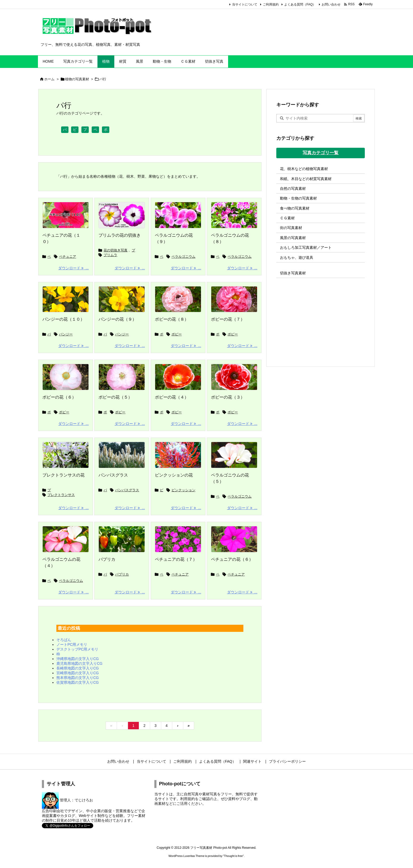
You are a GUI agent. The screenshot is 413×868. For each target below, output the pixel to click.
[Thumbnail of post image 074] (178, 455)
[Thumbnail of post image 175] (178, 215)
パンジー (66, 334)
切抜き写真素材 (293, 273)
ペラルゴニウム (183, 257)
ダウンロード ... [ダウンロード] (73, 268)
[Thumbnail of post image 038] (234, 455)
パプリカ (107, 559)
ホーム (49, 79)
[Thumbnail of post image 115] (122, 539)
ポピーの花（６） (59, 397)
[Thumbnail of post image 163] (234, 215)
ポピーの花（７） (228, 319)
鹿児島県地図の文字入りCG (79, 663)
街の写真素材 (291, 228)
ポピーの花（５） (115, 397)
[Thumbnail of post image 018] (178, 299)
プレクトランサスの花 (63, 475)
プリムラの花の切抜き (120, 235)
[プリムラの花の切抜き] (122, 215)
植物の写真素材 (77, 79)
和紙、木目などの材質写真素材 (306, 179)
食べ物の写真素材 (295, 208)
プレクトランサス (61, 495)
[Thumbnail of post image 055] (178, 539)
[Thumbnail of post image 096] (234, 377)
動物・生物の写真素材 (298, 198)
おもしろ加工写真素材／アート (306, 247)
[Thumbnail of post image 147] (122, 377)
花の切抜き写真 (115, 250)
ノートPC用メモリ (72, 644)
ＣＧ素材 (287, 218)
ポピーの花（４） (172, 397)
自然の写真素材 (293, 189)
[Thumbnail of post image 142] (234, 299)
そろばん (64, 640)
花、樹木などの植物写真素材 (304, 169)
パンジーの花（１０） (63, 319)
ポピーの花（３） (228, 397)
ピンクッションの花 (174, 475)
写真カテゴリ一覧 (321, 153)
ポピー (177, 334)
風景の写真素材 (293, 238)
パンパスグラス (113, 475)
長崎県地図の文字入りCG (78, 668)
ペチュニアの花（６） (232, 559)
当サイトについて (245, 4)
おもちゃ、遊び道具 (297, 257)
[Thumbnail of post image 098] (66, 299)
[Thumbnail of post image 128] (66, 455)
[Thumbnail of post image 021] (66, 377)
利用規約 (188, 799)
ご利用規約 (271, 4)
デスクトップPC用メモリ (77, 649)
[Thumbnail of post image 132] (178, 377)
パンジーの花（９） (117, 319)
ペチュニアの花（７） (176, 559)
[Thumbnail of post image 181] (234, 539)
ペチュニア (68, 257)
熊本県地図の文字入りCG (78, 678)
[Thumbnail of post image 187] (66, 539)
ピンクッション (183, 490)
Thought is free (233, 856)
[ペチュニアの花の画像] (66, 215)
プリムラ (110, 255)
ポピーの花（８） (172, 319)
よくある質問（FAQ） (300, 4)
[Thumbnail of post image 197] (122, 299)
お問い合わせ (331, 4)
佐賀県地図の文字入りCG (78, 682)
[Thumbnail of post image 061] (122, 455)
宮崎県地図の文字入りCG (78, 673)
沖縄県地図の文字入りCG (78, 659)
